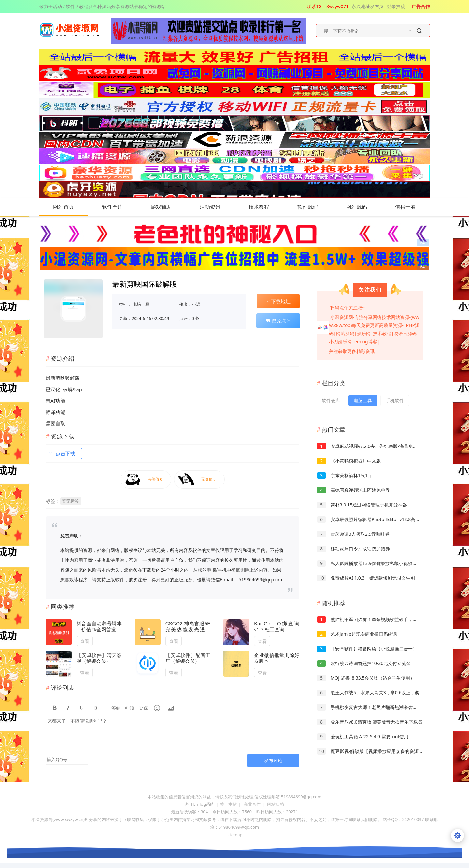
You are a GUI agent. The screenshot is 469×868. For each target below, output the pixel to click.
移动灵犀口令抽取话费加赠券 (353, 549)
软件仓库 (119, 207)
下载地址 (278, 301)
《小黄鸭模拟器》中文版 (349, 461)
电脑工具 (141, 304)
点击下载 (62, 453)
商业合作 (252, 804)
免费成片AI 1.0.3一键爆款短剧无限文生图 (366, 578)
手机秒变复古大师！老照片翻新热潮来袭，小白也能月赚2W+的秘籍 (392, 707)
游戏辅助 (168, 207)
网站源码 (363, 207)
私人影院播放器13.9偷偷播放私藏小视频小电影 (371, 563)
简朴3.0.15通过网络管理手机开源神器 (362, 505)
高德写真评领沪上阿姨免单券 (353, 490)
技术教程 (265, 207)
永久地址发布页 (368, 6)
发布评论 (273, 760)
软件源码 (314, 207)
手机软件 (395, 400)
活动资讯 (217, 207)
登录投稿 (396, 6)
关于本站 (228, 804)
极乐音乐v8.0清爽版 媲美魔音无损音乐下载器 (370, 722)
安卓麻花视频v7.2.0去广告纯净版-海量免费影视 (372, 446)
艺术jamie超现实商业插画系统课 (357, 634)
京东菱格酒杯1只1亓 (344, 475)
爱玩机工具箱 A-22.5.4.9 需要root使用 (362, 737)
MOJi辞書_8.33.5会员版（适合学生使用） (366, 678)
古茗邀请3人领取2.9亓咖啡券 (353, 534)
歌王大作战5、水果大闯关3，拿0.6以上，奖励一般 (375, 693)
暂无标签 (70, 501)
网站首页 (64, 207)
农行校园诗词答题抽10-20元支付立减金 (364, 663)
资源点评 (278, 320)
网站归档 (276, 804)
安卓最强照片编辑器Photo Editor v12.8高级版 (370, 519)
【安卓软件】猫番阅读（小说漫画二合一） (367, 649)
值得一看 (412, 207)
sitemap (234, 835)
